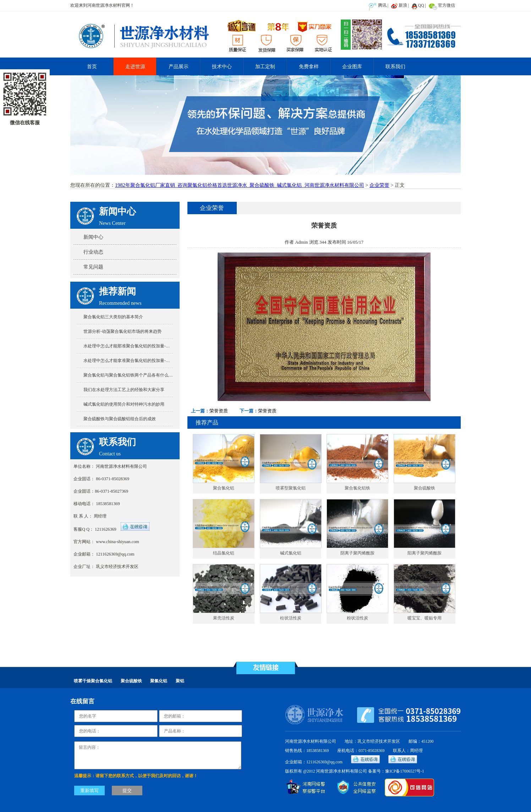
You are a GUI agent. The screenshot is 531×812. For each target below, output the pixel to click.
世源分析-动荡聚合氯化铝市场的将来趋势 (122, 331)
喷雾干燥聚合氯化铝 (93, 681)
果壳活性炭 (224, 618)
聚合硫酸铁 (425, 488)
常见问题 (93, 267)
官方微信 (447, 5)
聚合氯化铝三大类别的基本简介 (113, 317)
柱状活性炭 (291, 618)
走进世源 (135, 66)
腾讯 (382, 5)
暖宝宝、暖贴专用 (425, 618)
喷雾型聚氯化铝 (291, 488)
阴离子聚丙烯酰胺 (357, 553)
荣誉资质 (219, 411)
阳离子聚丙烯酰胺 (425, 553)
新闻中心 (93, 237)
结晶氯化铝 (224, 553)
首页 (92, 66)
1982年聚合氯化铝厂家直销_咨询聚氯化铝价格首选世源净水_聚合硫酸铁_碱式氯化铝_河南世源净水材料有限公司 (240, 185)
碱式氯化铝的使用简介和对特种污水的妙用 (124, 404)
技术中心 (222, 66)
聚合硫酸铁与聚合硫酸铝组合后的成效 (120, 419)
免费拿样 (309, 66)
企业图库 (352, 66)
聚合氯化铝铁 (357, 488)
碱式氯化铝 (291, 553)
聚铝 (180, 681)
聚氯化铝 (159, 681)
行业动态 (93, 252)
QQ (421, 5)
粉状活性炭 (357, 618)
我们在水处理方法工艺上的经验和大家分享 (124, 390)
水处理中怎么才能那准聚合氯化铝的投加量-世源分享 (133, 346)
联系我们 (395, 66)
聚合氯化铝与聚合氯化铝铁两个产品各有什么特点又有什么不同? (144, 375)
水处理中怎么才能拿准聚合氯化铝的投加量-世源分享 (133, 361)
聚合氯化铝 (224, 488)
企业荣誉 (379, 185)
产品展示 (179, 66)
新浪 (403, 5)
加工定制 (265, 66)
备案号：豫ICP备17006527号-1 (396, 771)
